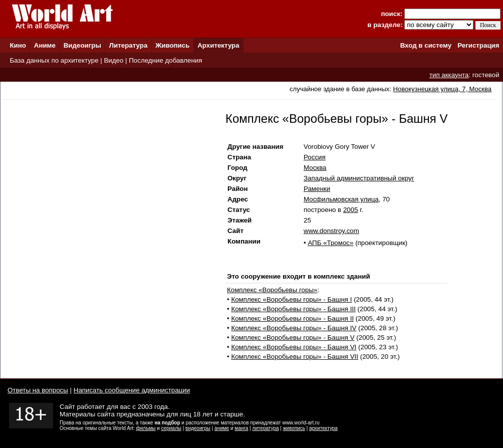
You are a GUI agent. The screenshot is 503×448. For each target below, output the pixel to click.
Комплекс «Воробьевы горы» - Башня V (293, 338)
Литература (129, 45)
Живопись (172, 45)
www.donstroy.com (331, 231)
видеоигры (198, 428)
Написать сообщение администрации (132, 390)
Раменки (317, 189)
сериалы (171, 428)
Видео (113, 60)
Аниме (45, 45)
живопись (294, 428)
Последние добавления (165, 60)
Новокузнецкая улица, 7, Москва (442, 89)
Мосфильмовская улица (341, 199)
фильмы (146, 428)
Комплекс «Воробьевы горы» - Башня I (291, 299)
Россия (315, 157)
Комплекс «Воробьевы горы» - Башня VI (294, 347)
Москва (315, 168)
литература (265, 428)
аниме (222, 428)
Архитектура (218, 45)
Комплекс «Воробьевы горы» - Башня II (292, 318)
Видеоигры (82, 45)
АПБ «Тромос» (330, 243)
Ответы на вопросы (38, 390)
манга (241, 428)
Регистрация (478, 45)
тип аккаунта (449, 75)
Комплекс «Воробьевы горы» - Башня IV (294, 328)
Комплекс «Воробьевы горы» (272, 290)
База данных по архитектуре (54, 60)
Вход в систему (426, 45)
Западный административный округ (359, 178)
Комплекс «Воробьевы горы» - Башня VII (295, 357)
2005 (351, 210)
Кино (18, 45)
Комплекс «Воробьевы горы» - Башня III (293, 309)
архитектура (323, 428)
